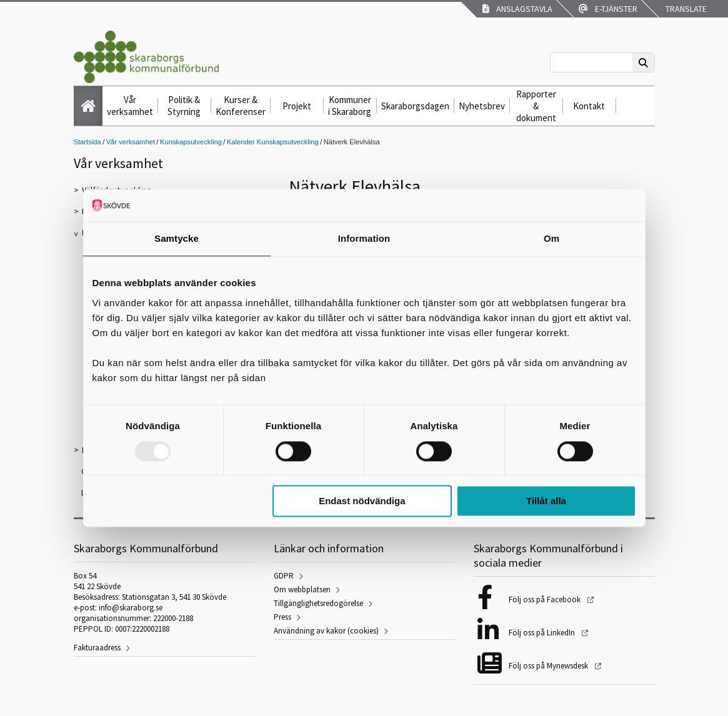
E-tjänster (608, 9)
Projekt (297, 106)
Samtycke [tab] (177, 239)
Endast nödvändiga (362, 501)
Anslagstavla (517, 9)
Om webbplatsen (302, 589)
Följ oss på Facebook (546, 599)
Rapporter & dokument (536, 106)
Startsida (87, 142)
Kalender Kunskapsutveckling (273, 142)
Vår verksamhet (130, 106)
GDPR (284, 576)
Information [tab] (364, 239)
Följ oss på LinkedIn (543, 633)
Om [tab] (551, 239)
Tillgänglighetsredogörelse (318, 603)
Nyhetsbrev (482, 106)
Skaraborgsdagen (415, 106)
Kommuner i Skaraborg (350, 106)
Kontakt (589, 106)
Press (282, 617)
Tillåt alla (546, 501)
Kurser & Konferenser (241, 106)
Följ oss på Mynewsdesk (549, 666)
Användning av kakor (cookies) (326, 631)
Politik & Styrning (184, 106)
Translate (685, 9)
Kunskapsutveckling (191, 142)
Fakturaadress (97, 648)
